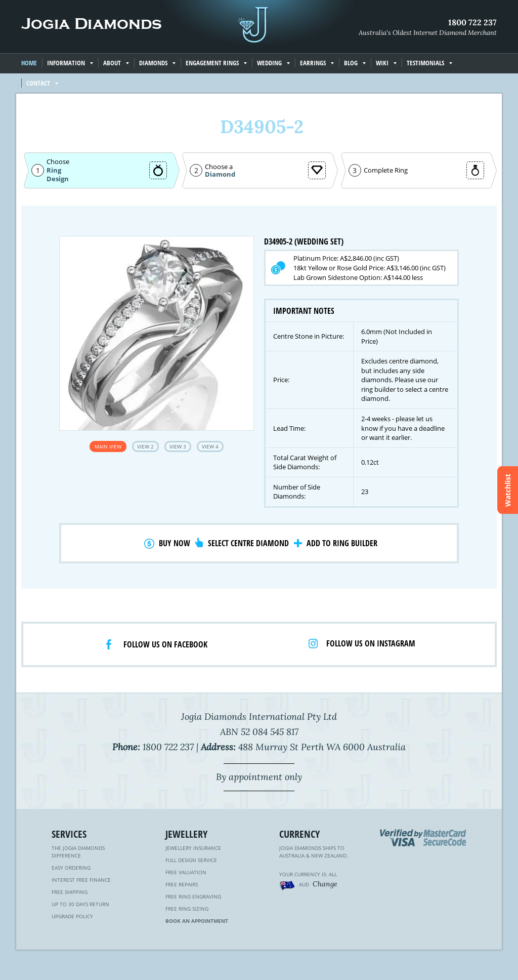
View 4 (210, 446)
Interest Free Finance (81, 880)
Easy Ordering (71, 868)
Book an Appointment (197, 921)
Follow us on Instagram (371, 643)
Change (325, 884)
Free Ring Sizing (187, 909)
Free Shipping (70, 892)
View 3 (178, 446)
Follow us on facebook (165, 644)
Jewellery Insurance (193, 848)
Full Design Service (191, 860)
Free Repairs (182, 884)
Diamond (220, 174)
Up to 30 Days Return (80, 904)
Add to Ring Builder (342, 543)
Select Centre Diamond (248, 543)
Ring (54, 170)
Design (58, 179)
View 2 (145, 446)
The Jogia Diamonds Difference (78, 852)
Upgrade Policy (72, 916)
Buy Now (175, 543)
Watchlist (508, 490)
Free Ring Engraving (193, 896)
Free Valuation (186, 872)
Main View (108, 446)
